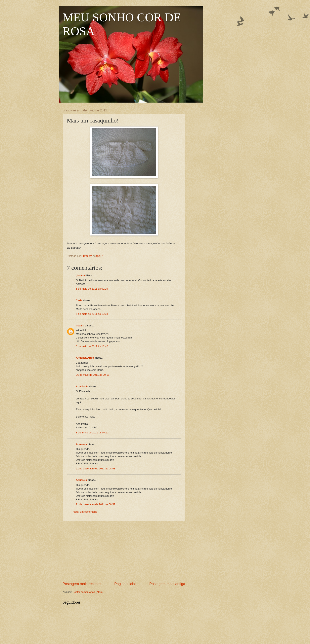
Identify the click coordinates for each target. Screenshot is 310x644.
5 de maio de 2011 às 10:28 (92, 314)
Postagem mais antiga (167, 584)
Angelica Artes (85, 358)
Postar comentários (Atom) (88, 592)
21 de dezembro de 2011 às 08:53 (96, 469)
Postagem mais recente (82, 584)
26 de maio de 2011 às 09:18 (93, 375)
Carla (79, 300)
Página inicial (125, 584)
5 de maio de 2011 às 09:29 (92, 289)
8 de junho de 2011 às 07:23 (92, 433)
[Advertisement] (124, 551)
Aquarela (81, 444)
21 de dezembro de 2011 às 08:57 (96, 504)
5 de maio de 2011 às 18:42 (92, 346)
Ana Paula (82, 386)
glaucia (80, 275)
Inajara (80, 326)
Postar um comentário (85, 512)
